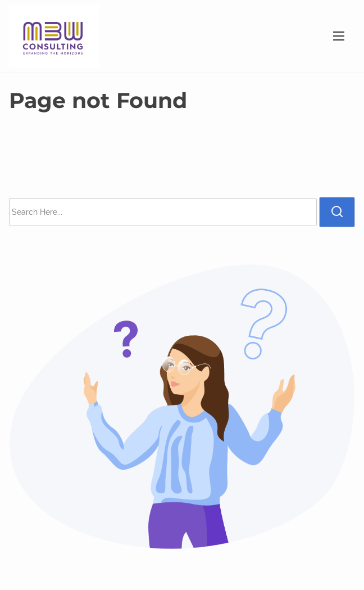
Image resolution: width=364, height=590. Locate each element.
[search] (337, 212)
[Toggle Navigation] (339, 36)
